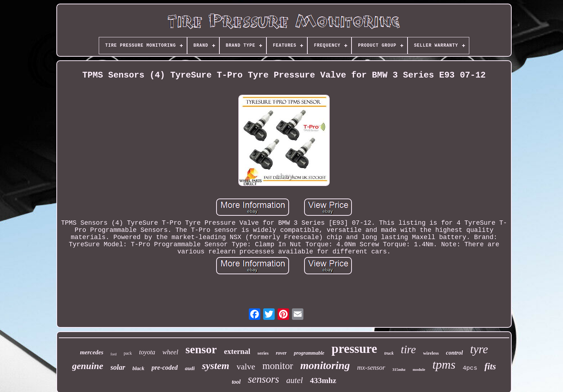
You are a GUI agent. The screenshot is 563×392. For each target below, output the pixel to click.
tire (408, 349)
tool (236, 382)
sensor (201, 349)
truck (389, 353)
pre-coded (165, 368)
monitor (278, 366)
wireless (431, 353)
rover (281, 353)
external (237, 351)
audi (190, 368)
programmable (309, 353)
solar (118, 367)
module (419, 369)
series (263, 353)
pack (128, 353)
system (215, 366)
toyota (147, 352)
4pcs (470, 368)
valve (246, 367)
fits (490, 366)
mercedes (92, 352)
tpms (444, 365)
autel (294, 380)
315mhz (399, 369)
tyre (479, 349)
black (138, 368)
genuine (88, 366)
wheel (170, 352)
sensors (263, 379)
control (454, 353)
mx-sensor (371, 367)
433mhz (323, 380)
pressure (354, 349)
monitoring (325, 365)
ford (114, 354)
